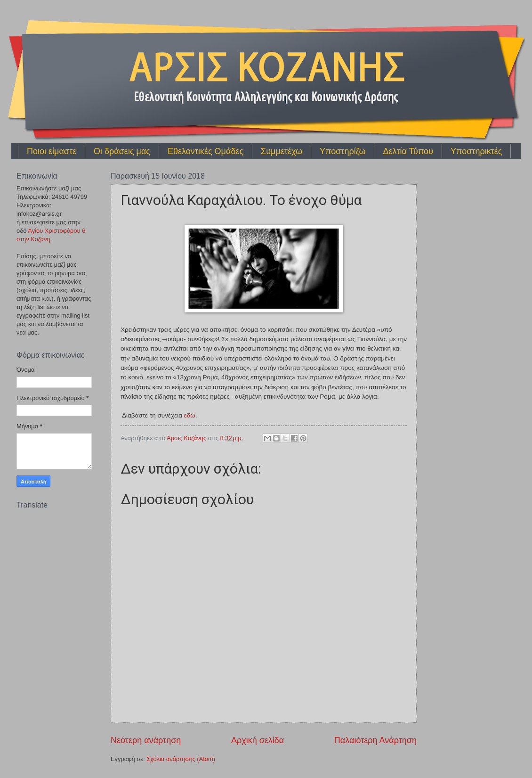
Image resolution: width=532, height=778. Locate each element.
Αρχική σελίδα (258, 740)
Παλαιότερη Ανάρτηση (375, 740)
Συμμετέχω (282, 151)
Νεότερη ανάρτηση (146, 740)
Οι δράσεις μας (122, 151)
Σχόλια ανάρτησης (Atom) (181, 759)
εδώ (190, 415)
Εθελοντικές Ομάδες (206, 151)
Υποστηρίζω (343, 151)
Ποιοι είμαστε (52, 151)
